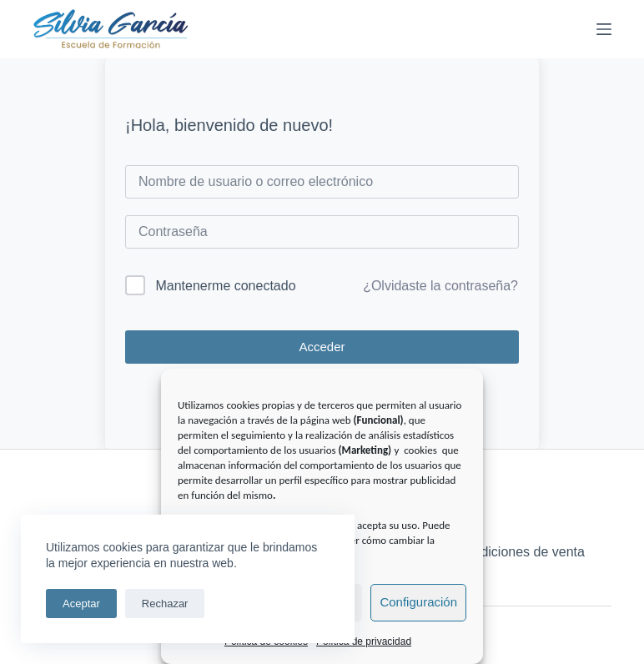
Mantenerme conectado (225, 286)
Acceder (322, 347)
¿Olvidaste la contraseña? (440, 286)
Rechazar (165, 604)
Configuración (418, 602)
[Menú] (604, 29)
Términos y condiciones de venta (487, 552)
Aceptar (81, 604)
